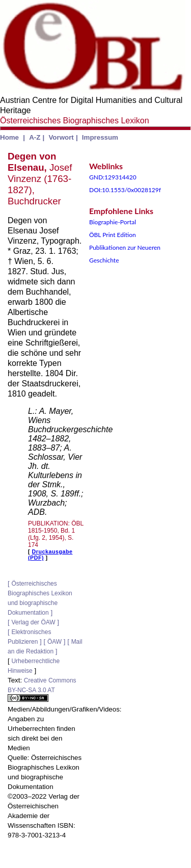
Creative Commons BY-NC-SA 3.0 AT (42, 689)
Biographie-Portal (113, 222)
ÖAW (54, 642)
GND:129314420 (113, 177)
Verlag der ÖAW (33, 622)
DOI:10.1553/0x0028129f (125, 190)
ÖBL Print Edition (113, 235)
